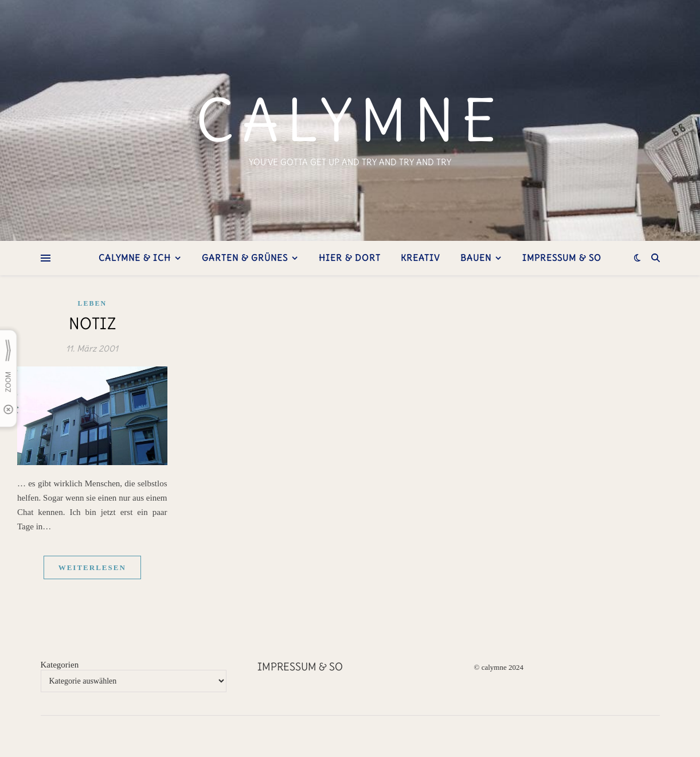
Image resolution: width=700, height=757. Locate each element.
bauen (476, 258)
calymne (350, 120)
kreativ (420, 258)
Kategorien (60, 665)
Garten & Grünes (245, 258)
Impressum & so (562, 258)
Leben (92, 303)
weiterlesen (92, 567)
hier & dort (350, 258)
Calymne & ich (135, 258)
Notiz (93, 323)
